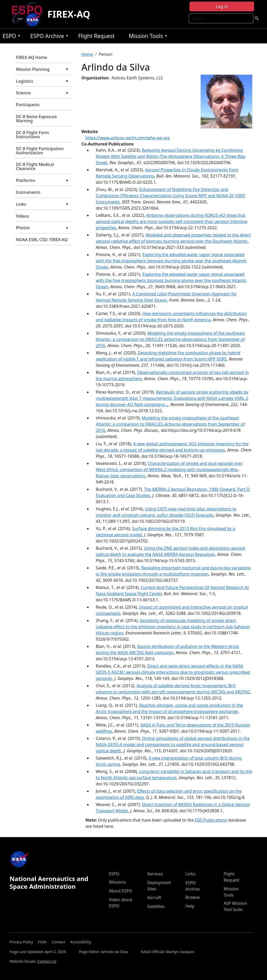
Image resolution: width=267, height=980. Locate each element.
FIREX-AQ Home (32, 57)
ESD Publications (211, 820)
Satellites (156, 906)
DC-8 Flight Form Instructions (33, 135)
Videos (23, 216)
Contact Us (47, 961)
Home (87, 54)
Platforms (42, 182)
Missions (117, 882)
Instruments (28, 192)
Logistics (42, 82)
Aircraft (154, 898)
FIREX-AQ (69, 14)
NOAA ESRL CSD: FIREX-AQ (42, 240)
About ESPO (120, 891)
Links (42, 205)
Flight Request (96, 36)
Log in (222, 6)
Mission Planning (42, 71)
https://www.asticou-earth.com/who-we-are (128, 138)
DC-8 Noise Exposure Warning (37, 119)
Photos (42, 229)
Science (42, 94)
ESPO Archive (48, 37)
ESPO (10, 37)
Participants (28, 105)
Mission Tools (147, 37)
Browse (193, 897)
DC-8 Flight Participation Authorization (40, 151)
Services (155, 874)
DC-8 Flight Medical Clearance (35, 166)
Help (190, 906)
